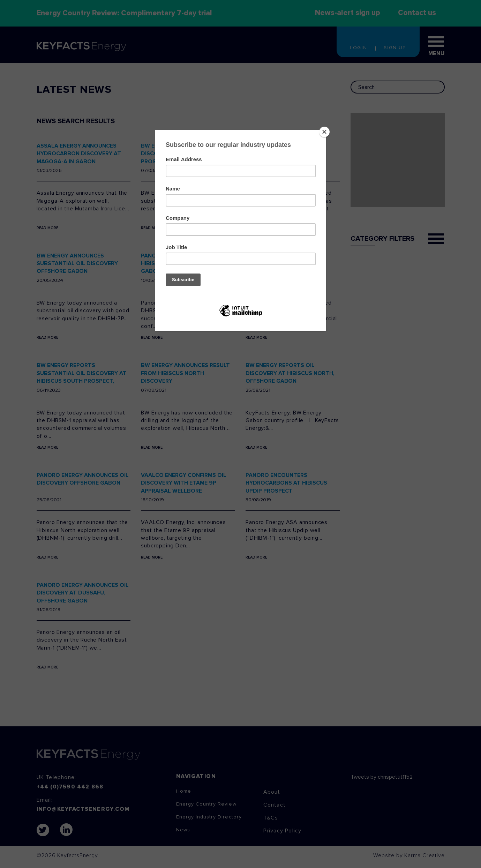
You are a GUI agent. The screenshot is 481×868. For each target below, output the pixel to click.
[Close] (324, 132)
